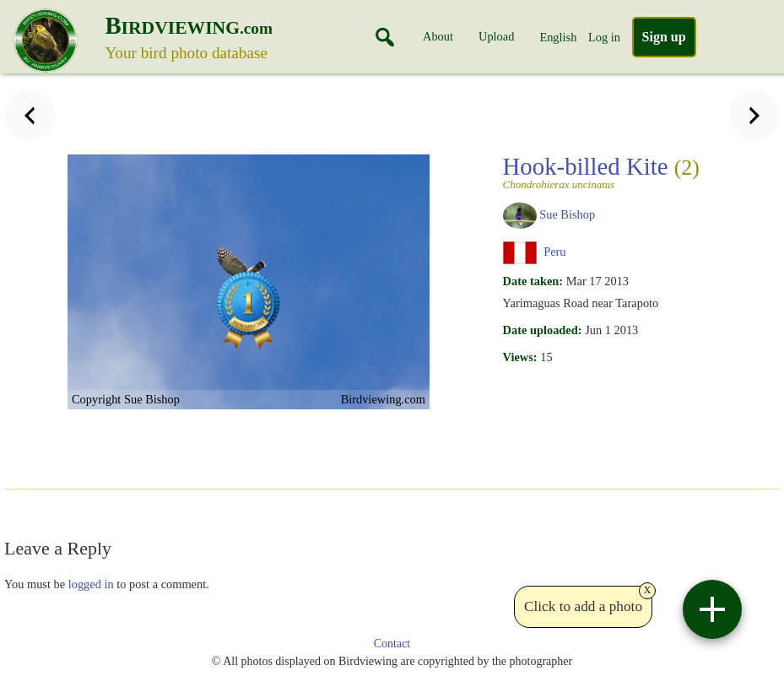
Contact (392, 644)
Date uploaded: (543, 330)
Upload (496, 36)
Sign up (664, 37)
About (438, 36)
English (558, 37)
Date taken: (533, 281)
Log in (604, 37)
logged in (91, 584)
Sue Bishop (567, 214)
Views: (520, 357)
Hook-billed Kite (601, 171)
